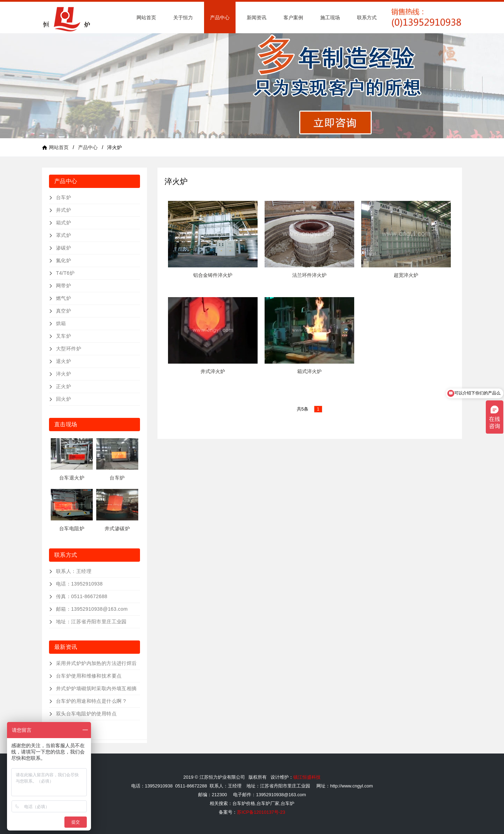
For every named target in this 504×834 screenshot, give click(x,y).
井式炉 (64, 210)
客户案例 (293, 17)
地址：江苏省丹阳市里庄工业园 (91, 622)
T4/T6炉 (65, 273)
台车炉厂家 (268, 803)
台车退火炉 (72, 478)
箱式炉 (64, 223)
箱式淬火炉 (309, 371)
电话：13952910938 (79, 584)
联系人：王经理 (74, 571)
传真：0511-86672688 (82, 596)
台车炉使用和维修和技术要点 (89, 676)
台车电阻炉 (72, 528)
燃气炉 (64, 298)
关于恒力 (183, 17)
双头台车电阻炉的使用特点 (86, 714)
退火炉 (64, 361)
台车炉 (64, 197)
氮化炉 (64, 260)
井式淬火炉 (213, 371)
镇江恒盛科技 (307, 777)
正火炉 (64, 386)
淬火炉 (64, 374)
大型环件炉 (69, 349)
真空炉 (64, 311)
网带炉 (64, 286)
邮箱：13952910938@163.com (92, 609)
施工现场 (330, 17)
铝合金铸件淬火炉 (213, 275)
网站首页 (146, 17)
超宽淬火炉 (406, 275)
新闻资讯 (257, 17)
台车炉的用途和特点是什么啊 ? (91, 701)
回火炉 (64, 399)
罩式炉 (64, 235)
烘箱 (61, 323)
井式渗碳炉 (117, 528)
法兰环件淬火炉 (309, 275)
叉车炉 (64, 336)
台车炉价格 (244, 803)
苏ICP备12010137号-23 (261, 812)
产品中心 (220, 17)
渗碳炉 (64, 248)
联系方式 (367, 17)
